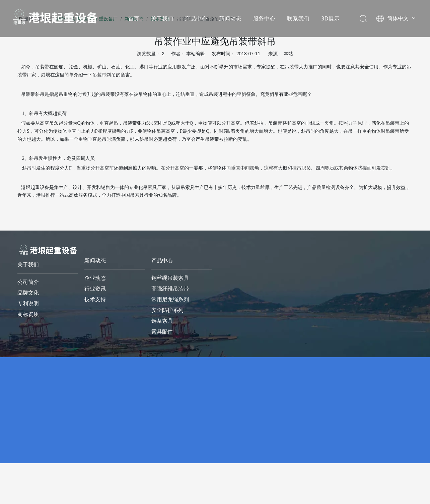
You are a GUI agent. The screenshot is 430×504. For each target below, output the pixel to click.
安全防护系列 (167, 310)
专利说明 (28, 303)
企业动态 (95, 278)
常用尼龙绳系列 (170, 299)
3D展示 (331, 18)
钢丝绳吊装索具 (170, 278)
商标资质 (28, 314)
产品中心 (196, 18)
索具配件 (162, 332)
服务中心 (264, 18)
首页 (134, 18)
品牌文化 (28, 293)
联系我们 (298, 18)
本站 (288, 54)
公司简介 (28, 282)
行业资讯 (95, 289)
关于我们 (162, 18)
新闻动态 (230, 18)
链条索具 (162, 321)
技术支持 (95, 299)
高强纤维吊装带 (170, 289)
